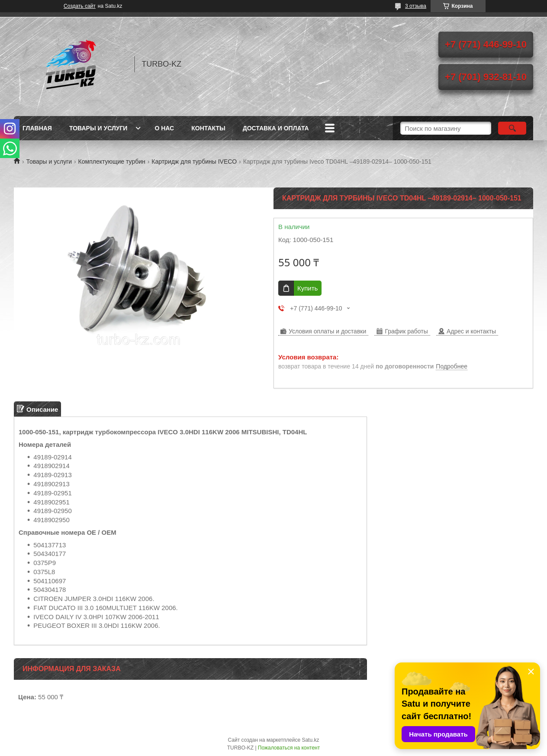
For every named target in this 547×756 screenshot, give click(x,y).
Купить (307, 288)
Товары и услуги (98, 128)
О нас (164, 128)
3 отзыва (416, 6)
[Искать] (512, 128)
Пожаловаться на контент (289, 748)
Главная (37, 128)
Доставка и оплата (276, 128)
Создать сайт (80, 6)
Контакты (208, 128)
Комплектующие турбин (112, 162)
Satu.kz (310, 740)
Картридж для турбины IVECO (194, 162)
